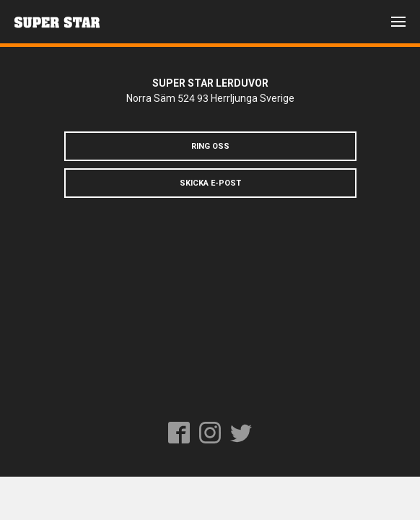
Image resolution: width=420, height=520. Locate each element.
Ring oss (210, 146)
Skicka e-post (210, 183)
